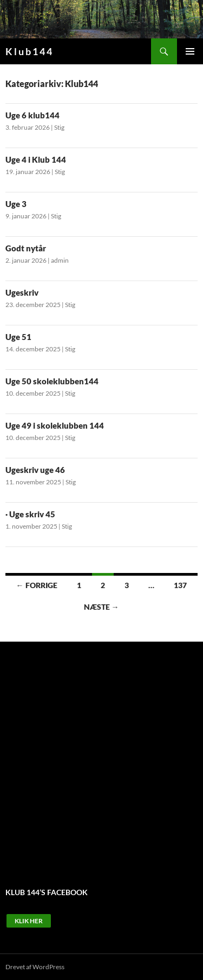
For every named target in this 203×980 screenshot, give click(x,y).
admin (60, 260)
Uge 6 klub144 (32, 115)
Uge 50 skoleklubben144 (52, 381)
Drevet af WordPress (35, 967)
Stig (59, 127)
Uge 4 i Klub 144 (36, 159)
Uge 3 (16, 204)
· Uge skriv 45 (30, 514)
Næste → (101, 607)
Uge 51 (18, 337)
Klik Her (29, 921)
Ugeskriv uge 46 (35, 470)
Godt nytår (26, 248)
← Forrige (37, 585)
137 (180, 585)
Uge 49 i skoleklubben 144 (55, 425)
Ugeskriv (22, 292)
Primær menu (190, 51)
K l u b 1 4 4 (29, 51)
